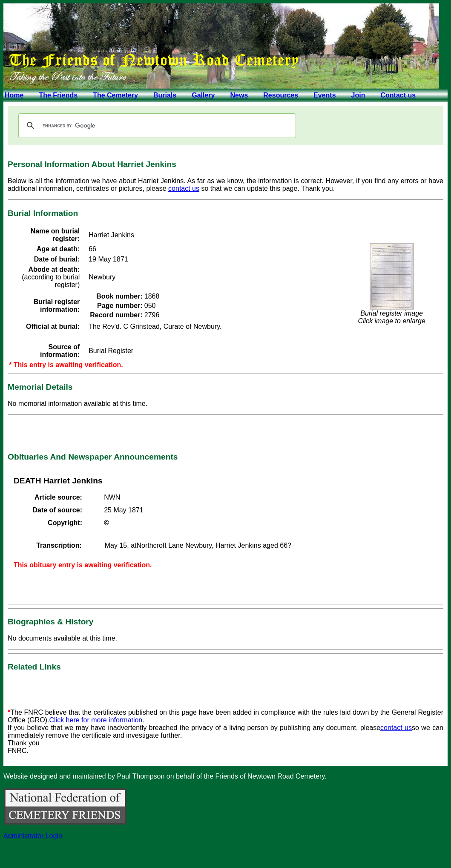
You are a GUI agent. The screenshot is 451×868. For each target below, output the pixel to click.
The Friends (58, 95)
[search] (156, 126)
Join (358, 95)
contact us (184, 188)
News (239, 95)
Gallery (203, 95)
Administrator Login (33, 836)
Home (14, 95)
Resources (281, 95)
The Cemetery (115, 95)
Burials (165, 95)
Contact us (398, 95)
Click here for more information (96, 720)
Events (325, 95)
